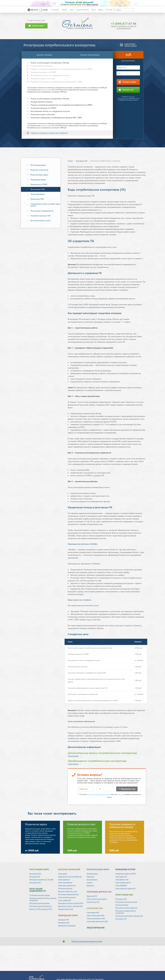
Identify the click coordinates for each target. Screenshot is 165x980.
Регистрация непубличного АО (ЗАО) (41, 880)
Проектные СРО (92, 896)
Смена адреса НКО (93, 912)
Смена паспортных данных (67, 897)
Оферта (101, 9)
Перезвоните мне (127, 789)
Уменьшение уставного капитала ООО (71, 903)
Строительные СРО (93, 902)
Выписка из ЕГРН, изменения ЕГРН (41, 909)
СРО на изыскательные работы (97, 899)
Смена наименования (65, 883)
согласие (137, 98)
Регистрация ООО (35, 874)
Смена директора (64, 880)
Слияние (89, 883)
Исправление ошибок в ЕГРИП (125, 874)
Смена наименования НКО (95, 915)
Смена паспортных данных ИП (125, 888)
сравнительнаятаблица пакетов (130, 45)
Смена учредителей (65, 900)
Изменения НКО (37, 199)
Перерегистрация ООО (66, 909)
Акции (72, 9)
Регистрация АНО (121, 899)
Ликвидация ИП (63, 920)
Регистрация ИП (35, 877)
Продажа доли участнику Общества (70, 877)
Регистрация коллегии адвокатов (126, 908)
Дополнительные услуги (40, 221)
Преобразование (92, 874)
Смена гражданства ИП (123, 883)
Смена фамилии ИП (122, 880)
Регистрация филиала (65, 888)
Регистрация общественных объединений (129, 916)
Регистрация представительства (69, 894)
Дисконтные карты (83, 9)
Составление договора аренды (40, 895)
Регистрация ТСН (121, 919)
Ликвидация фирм (38, 180)
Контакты (109, 9)
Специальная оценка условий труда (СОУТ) (45, 205)
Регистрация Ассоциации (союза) (126, 902)
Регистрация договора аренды (39, 903)
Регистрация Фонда (122, 905)
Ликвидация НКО (64, 923)
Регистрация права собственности (41, 906)
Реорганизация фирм (39, 175)
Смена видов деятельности (67, 885)
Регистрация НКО (38, 189)
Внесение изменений (39, 170)
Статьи (93, 9)
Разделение (91, 877)
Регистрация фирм (38, 165)
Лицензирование (38, 194)
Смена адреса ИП (121, 877)
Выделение (90, 885)
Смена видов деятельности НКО (97, 921)
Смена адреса (63, 874)
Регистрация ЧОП (35, 883)
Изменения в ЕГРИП (39, 184)
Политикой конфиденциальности (126, 97)
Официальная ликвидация (67, 926)
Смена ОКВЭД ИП (121, 885)
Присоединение (92, 880)
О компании (55, 9)
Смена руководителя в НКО (96, 918)
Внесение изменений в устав (68, 891)
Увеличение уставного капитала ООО (70, 906)
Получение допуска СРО (41, 216)
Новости (65, 9)
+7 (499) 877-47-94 (124, 24)
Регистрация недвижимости (42, 211)
